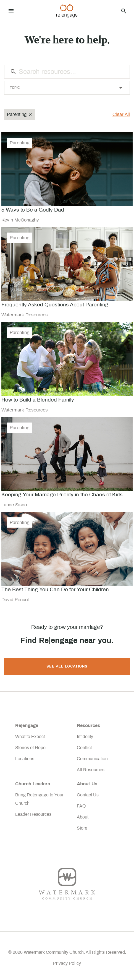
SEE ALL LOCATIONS (67, 666)
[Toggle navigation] (11, 11)
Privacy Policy (67, 963)
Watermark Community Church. (54, 952)
